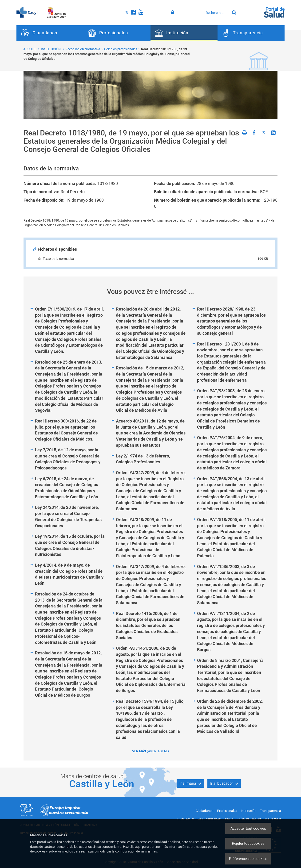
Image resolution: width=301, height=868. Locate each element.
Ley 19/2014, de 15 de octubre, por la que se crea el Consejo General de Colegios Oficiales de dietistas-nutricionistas (70, 545)
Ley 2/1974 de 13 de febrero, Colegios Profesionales (143, 459)
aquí (138, 847)
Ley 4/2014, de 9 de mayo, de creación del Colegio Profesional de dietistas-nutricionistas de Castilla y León (69, 574)
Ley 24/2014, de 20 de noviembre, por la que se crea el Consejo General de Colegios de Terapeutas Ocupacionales (68, 516)
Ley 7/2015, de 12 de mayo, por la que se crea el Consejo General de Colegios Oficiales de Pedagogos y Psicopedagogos (68, 459)
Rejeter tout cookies (248, 843)
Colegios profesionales (121, 49)
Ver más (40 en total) (150, 751)
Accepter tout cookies (248, 828)
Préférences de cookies (248, 859)
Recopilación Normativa (83, 49)
